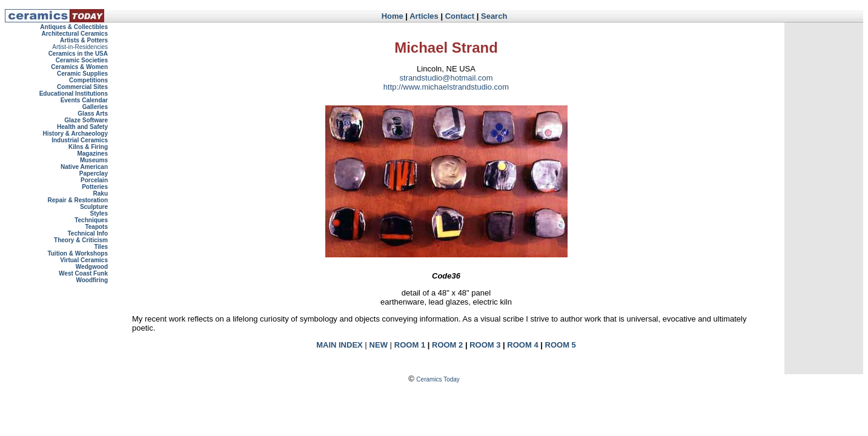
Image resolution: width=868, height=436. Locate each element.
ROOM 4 (522, 345)
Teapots (96, 227)
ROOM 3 (485, 345)
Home (393, 16)
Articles (424, 16)
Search (494, 16)
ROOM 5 (561, 345)
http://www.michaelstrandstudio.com (446, 87)
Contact (460, 16)
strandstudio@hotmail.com (446, 78)
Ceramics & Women (79, 67)
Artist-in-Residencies (80, 47)
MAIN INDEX (340, 345)
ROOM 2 (447, 345)
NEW (379, 345)
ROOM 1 (410, 345)
